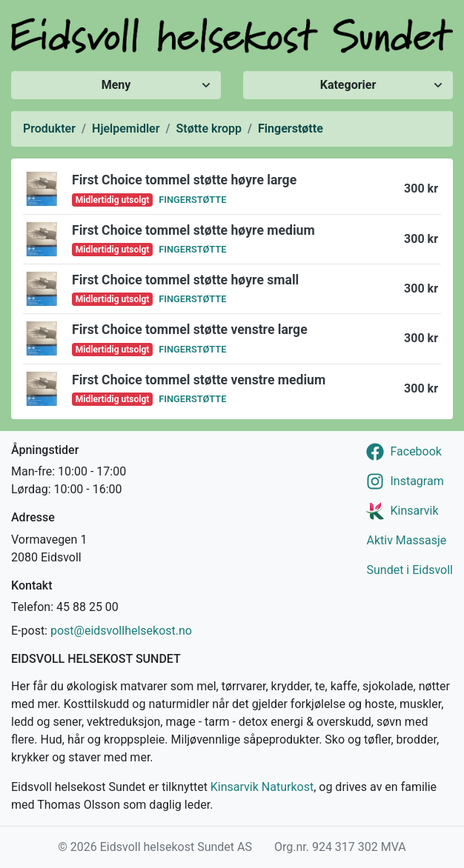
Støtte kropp (209, 128)
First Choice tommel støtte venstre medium (199, 380)
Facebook (415, 451)
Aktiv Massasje (406, 540)
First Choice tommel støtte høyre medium (193, 230)
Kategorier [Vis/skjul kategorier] (348, 85)
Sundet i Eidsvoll (410, 570)
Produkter (49, 128)
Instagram (417, 481)
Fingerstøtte (291, 128)
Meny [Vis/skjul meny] (116, 85)
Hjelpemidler (126, 128)
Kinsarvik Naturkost (262, 787)
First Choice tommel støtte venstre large (190, 330)
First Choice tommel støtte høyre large (184, 180)
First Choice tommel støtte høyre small (185, 280)
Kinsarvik (414, 511)
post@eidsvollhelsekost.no (121, 631)
